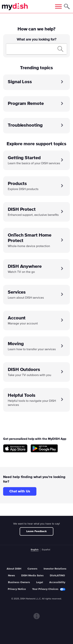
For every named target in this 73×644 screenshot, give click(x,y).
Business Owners (19, 582)
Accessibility (57, 582)
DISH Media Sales (32, 576)
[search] (32, 49)
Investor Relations (55, 569)
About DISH (14, 569)
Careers (32, 569)
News (11, 576)
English (35, 550)
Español (46, 550)
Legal (40, 582)
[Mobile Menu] (58, 6)
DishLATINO (57, 576)
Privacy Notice (17, 589)
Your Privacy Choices (49, 589)
